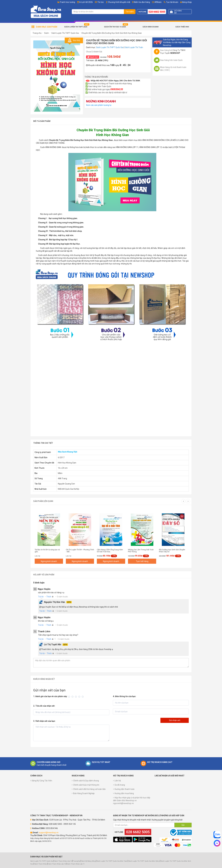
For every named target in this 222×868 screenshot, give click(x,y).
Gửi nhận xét (175, 720)
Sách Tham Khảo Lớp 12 (57, 864)
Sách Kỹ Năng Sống (88, 861)
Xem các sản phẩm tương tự (99, 105)
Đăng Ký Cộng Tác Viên (42, 781)
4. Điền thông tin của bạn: (124, 696)
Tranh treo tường (67, 2)
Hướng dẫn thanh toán (125, 789)
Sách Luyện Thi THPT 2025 (76, 27)
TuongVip (77, 861)
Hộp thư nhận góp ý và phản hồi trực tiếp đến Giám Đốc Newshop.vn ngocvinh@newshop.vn (132, 800)
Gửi (183, 825)
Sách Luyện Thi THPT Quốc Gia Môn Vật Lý (144, 861)
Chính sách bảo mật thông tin (86, 785)
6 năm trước (64, 639)
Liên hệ (118, 781)
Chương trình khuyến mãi (119, 2)
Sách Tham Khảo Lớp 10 (63, 861)
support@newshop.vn (49, 833)
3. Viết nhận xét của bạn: (44, 721)
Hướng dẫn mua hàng (124, 793)
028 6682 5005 (157, 12)
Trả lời (41, 597)
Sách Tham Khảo (41, 864)
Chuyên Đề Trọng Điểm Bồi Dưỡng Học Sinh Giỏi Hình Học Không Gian (112, 33)
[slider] (76, 697)
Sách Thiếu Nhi (182, 27)
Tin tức (101, 2)
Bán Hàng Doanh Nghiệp (84, 793)
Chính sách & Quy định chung (86, 781)
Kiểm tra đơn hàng (142, 2)
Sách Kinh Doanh (151, 27)
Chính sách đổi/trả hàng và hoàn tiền (89, 789)
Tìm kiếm (130, 12)
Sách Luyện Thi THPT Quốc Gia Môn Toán (112, 861)
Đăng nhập (186, 2)
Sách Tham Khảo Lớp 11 (76, 864)
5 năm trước (62, 597)
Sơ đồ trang (120, 785)
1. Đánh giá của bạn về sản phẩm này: (50, 696)
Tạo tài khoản (171, 2)
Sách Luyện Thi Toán (134, 47)
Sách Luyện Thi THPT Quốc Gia (65, 33)
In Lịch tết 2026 (86, 2)
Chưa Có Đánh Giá (94, 52)
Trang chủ (37, 33)
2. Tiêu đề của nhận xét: (44, 706)
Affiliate (157, 2)
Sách (46, 33)
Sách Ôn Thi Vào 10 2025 (115, 27)
